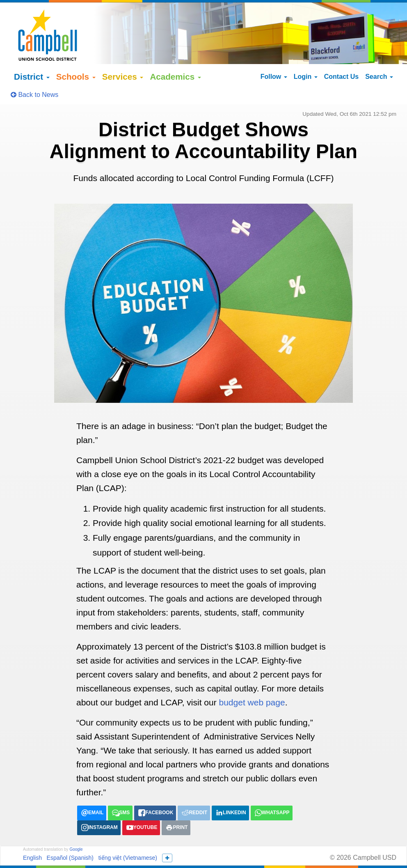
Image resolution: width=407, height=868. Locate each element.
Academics (175, 55)
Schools (76, 55)
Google (76, 828)
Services (123, 55)
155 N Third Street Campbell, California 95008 (255, 852)
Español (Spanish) (70, 836)
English (32, 836)
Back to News (34, 73)
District (32, 55)
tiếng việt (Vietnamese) (128, 836)
